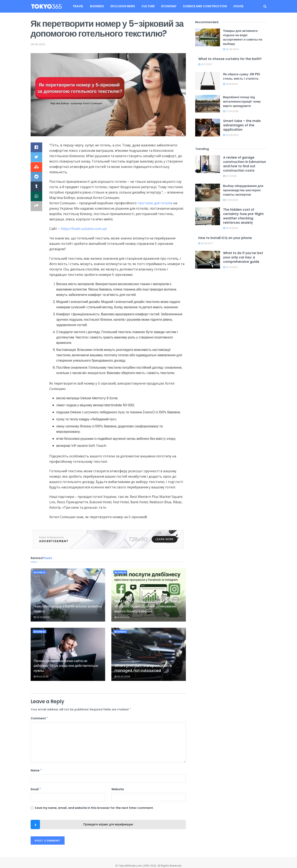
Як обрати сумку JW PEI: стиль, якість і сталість (242, 76)
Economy (169, 6)
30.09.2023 (231, 135)
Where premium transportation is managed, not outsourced (143, 668)
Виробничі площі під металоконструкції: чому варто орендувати (242, 101)
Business (97, 6)
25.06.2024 (231, 49)
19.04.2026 (231, 228)
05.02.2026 (122, 677)
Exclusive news (123, 6)
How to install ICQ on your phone (225, 238)
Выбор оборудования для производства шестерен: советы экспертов (243, 190)
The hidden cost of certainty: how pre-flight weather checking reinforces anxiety (243, 216)
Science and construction (205, 6)
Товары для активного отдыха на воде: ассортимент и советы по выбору (243, 37)
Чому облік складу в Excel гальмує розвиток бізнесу (68, 609)
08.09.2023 (38, 44)
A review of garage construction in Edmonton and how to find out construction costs (245, 164)
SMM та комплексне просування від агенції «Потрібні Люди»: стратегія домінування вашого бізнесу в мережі (148, 606)
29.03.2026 (41, 617)
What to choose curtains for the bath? (230, 59)
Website (118, 789)
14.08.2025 (230, 84)
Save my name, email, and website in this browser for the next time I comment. (94, 808)
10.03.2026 (122, 617)
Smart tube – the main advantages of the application (242, 125)
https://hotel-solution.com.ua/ (84, 229)
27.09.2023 (231, 200)
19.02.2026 (41, 677)
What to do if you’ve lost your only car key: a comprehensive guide (243, 257)
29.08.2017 (206, 243)
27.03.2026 (231, 111)
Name (36, 770)
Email (36, 789)
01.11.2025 (230, 176)
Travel (78, 6)
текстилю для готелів (155, 203)
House (238, 6)
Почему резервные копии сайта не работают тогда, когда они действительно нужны (66, 666)
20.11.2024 (230, 267)
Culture (148, 6)
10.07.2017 (205, 64)
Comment (40, 718)
